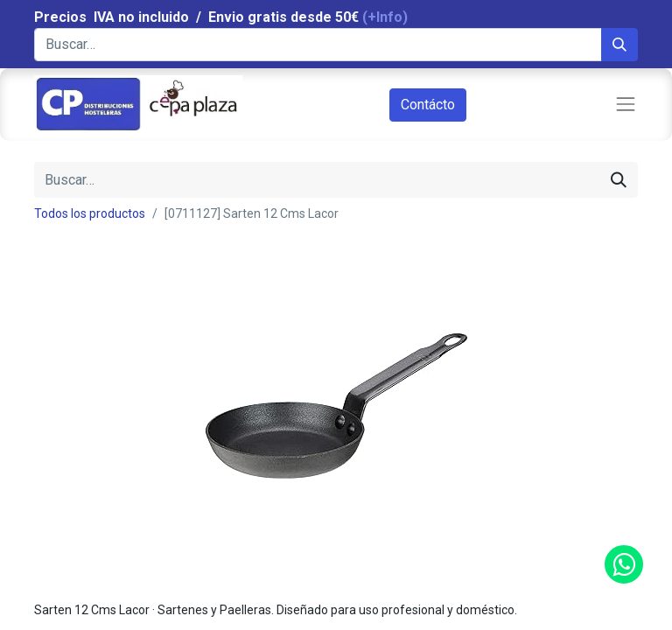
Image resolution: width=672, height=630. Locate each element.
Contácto (428, 105)
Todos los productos (90, 213)
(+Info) (385, 17)
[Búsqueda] (619, 45)
